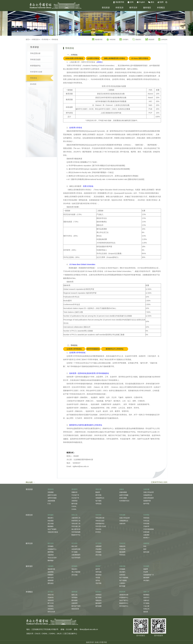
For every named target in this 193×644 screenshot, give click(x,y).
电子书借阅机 (124, 578)
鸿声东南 (98, 572)
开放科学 (146, 526)
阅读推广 (98, 566)
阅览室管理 (75, 609)
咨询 (130, 2)
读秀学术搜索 (52, 498)
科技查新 (51, 521)
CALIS (38, 634)
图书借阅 (74, 600)
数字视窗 (122, 586)
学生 (145, 546)
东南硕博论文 (100, 498)
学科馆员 (146, 518)
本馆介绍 (51, 595)
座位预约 (122, 572)
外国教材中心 (52, 549)
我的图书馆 (119, 2)
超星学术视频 (124, 495)
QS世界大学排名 (93, 58)
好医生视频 (123, 498)
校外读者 (146, 552)
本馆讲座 (111, 39)
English (141, 2)
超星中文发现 (52, 495)
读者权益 (146, 543)
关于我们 (51, 592)
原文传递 (51, 524)
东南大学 (30, 634)
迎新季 (146, 569)
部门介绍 (51, 603)
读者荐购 (51, 572)
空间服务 (51, 546)
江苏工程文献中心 (70, 634)
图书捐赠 (98, 606)
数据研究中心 (124, 603)
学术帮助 (146, 515)
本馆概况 (161, 8)
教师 (145, 549)
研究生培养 (51, 612)
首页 (27, 39)
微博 (161, 2)
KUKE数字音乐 (124, 501)
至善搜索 (51, 492)
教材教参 (51, 560)
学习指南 (74, 552)
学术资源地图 (76, 532)
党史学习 (146, 598)
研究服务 (51, 515)
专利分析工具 (76, 524)
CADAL (74, 506)
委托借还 (51, 583)
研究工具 (74, 515)
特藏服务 (51, 575)
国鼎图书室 (147, 501)
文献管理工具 (76, 518)
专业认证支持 (52, 558)
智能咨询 (122, 546)
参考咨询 (163, 39)
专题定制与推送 (53, 532)
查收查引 (137, 39)
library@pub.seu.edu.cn (89, 629)
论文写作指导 (76, 558)
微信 (151, 2)
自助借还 (122, 575)
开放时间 (51, 598)
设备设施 (122, 566)
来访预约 (146, 580)
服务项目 (147, 8)
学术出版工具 (76, 526)
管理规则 (74, 598)
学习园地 (146, 603)
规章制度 (74, 592)
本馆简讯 (51, 609)
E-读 (49, 504)
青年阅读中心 (124, 606)
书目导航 (98, 583)
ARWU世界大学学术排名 (74, 58)
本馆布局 (51, 600)
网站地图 (30, 482)
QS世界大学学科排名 (74, 349)
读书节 (98, 569)
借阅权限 (51, 580)
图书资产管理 (76, 606)
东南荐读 (74, 501)
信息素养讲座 (76, 549)
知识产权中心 (124, 600)
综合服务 (146, 566)
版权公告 (74, 595)
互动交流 (122, 543)
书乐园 (98, 578)
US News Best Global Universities (82, 264)
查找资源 (106, 8)
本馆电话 (98, 595)
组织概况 (146, 595)
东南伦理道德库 (149, 498)
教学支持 (133, 8)
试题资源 (51, 555)
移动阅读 (98, 575)
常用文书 (146, 609)
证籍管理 (74, 603)
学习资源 (98, 543)
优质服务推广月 (149, 575)
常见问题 (122, 549)
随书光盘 (74, 504)
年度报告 (51, 606)
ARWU (100, 62)
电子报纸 (98, 501)
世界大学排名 (88, 186)
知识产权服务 (52, 529)
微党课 (146, 612)
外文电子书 (75, 498)
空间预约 (124, 39)
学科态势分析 (35, 53)
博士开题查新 (76, 572)
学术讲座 (146, 524)
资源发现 (51, 489)
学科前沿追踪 (35, 59)
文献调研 (146, 535)
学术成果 (122, 515)
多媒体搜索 (51, 501)
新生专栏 (74, 546)
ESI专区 (33, 84)
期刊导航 (98, 495)
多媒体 (122, 489)
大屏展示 (122, 583)
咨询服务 (74, 566)
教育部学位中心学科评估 (115, 349)
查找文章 (98, 489)
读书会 (98, 580)
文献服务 (51, 566)
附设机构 (122, 592)
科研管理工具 (76, 521)
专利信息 (98, 504)
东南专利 (122, 524)
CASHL (74, 509)
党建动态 (146, 600)
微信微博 (122, 552)
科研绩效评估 (35, 66)
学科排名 (55, 39)
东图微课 (98, 546)
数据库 (98, 492)
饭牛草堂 (146, 504)
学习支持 (74, 543)
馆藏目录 (74, 492)
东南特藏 (146, 489)
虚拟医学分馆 (124, 595)
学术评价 (45, 39)
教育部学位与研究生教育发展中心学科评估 (86, 425)
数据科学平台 (76, 535)
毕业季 (146, 572)
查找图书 (74, 489)
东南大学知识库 (149, 492)
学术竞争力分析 (36, 72)
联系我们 (98, 592)
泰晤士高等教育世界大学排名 (115, 58)
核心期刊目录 (76, 529)
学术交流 (146, 521)
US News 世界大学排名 (140, 58)
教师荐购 (51, 552)
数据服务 (51, 526)
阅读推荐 (150, 39)
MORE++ (146, 538)
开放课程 (98, 549)
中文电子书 (75, 495)
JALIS (59, 634)
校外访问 (51, 578)
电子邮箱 (98, 598)
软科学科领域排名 (93, 349)
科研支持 (120, 8)
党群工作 (146, 592)
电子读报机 (123, 580)
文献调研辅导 (76, 555)
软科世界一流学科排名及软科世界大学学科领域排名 (89, 373)
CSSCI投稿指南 (149, 529)
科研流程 (146, 532)
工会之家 (146, 606)
